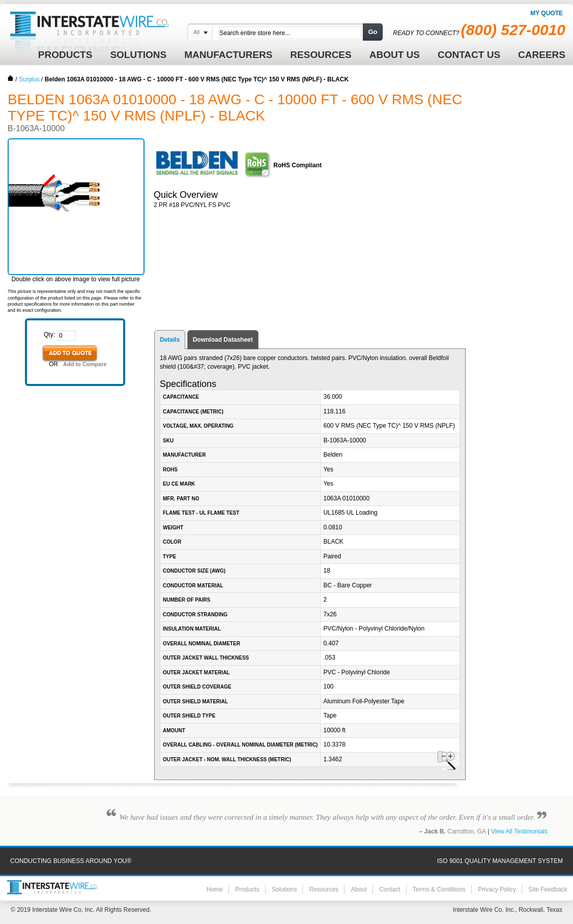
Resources (324, 889)
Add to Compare (85, 364)
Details (170, 340)
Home (11, 78)
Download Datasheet (223, 340)
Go (373, 32)
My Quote (547, 13)
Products (247, 889)
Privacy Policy (497, 889)
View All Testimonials (519, 831)
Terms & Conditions (439, 889)
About (359, 889)
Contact (390, 889)
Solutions (284, 889)
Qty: (49, 335)
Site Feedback (548, 889)
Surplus (29, 79)
